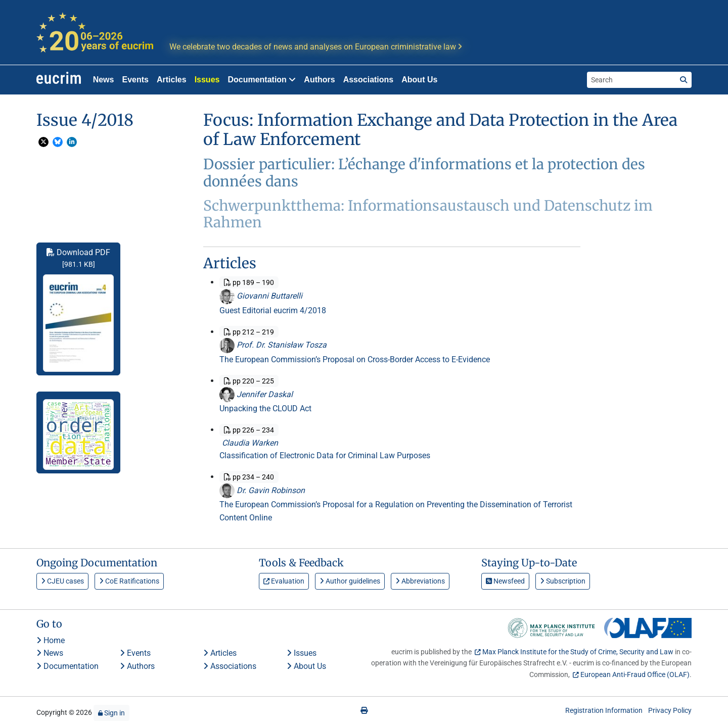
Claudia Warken (249, 443)
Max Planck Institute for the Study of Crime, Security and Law (578, 652)
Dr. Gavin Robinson (262, 490)
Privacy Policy (670, 710)
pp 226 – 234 (249, 430)
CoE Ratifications (129, 581)
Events (135, 80)
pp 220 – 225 (249, 381)
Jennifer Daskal (256, 394)
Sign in (111, 713)
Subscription (563, 581)
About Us (419, 80)
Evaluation (284, 581)
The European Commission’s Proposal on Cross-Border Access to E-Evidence (355, 359)
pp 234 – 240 (249, 477)
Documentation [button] (262, 80)
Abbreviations (420, 581)
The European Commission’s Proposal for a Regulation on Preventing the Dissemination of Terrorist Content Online (396, 511)
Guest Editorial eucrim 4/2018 (273, 310)
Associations (369, 80)
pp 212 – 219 (249, 332)
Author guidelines (350, 581)
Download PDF (78, 310)
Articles (172, 80)
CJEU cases (62, 581)
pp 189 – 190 (249, 282)
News (104, 80)
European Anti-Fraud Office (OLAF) (635, 674)
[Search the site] (631, 80)
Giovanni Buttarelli (261, 296)
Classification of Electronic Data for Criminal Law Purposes (325, 455)
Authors (319, 80)
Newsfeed (505, 581)
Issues (207, 80)
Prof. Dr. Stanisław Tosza (273, 345)
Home (51, 640)
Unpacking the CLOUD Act (265, 408)
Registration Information (604, 710)
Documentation (67, 666)
